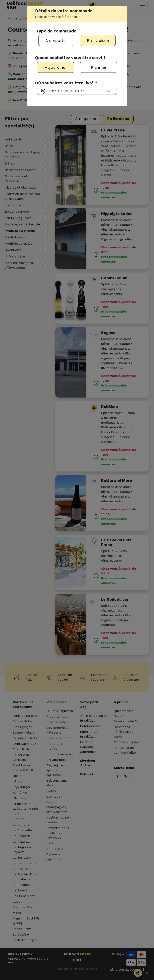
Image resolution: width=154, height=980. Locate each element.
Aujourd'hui (56, 67)
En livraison (98, 40)
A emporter (56, 40)
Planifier (99, 67)
